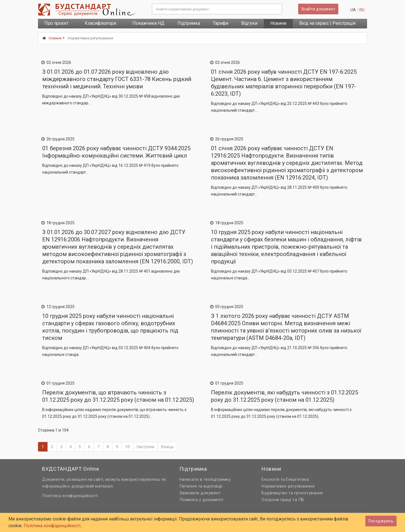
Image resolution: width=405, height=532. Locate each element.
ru (362, 10)
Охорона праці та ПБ (283, 500)
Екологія (270, 479)
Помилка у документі (202, 500)
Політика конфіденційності (70, 496)
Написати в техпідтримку (205, 479)
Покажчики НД (148, 23)
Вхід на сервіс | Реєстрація (327, 23)
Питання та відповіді (201, 486)
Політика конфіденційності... (53, 526)
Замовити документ (200, 493)
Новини (278, 23)
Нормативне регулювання (288, 486)
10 (127, 447)
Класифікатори (100, 23)
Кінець (167, 447)
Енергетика (297, 479)
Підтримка (189, 23)
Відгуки (249, 23)
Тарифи (221, 23)
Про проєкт (56, 23)
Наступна (145, 447)
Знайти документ (318, 9)
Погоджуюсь (381, 521)
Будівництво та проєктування (292, 493)
